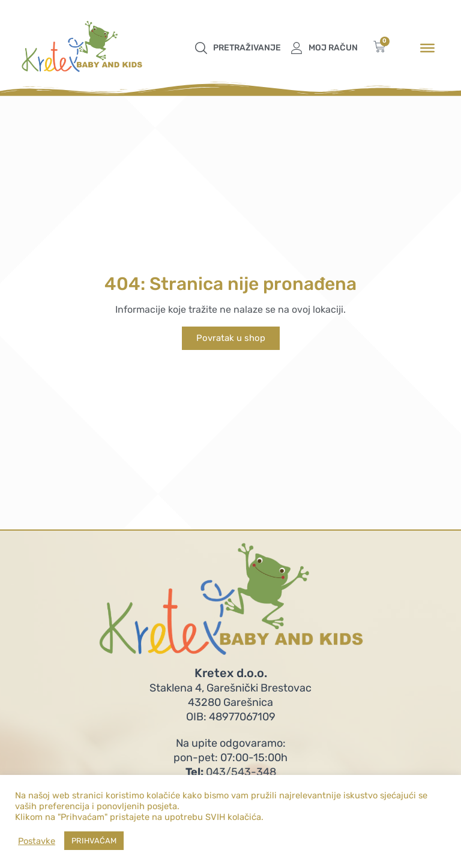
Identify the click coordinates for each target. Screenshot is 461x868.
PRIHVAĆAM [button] (94, 841)
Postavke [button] (37, 841)
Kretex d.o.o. (231, 673)
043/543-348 (231, 772)
